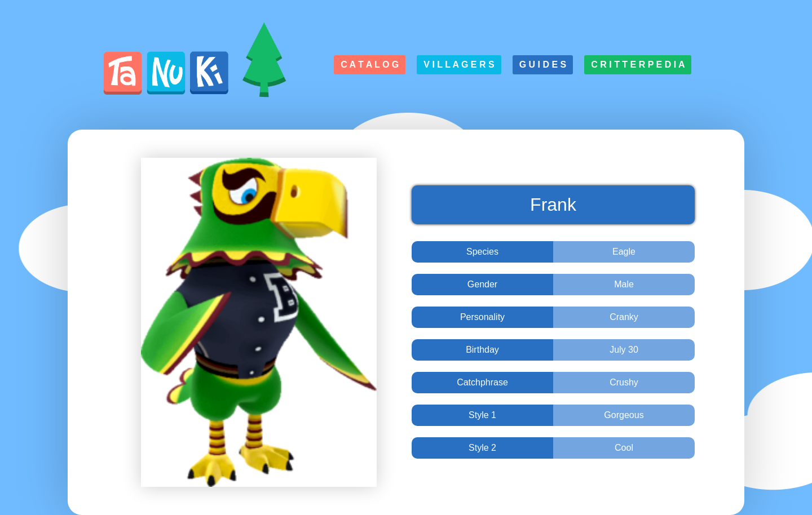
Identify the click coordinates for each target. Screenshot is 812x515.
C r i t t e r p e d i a (638, 65)
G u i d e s (543, 65)
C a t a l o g (370, 65)
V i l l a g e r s (459, 65)
